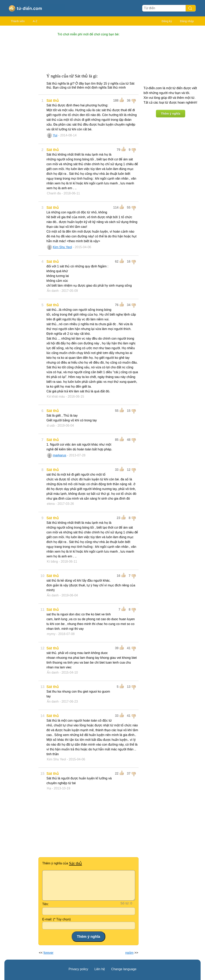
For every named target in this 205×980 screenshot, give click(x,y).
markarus (60, 455)
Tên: (45, 904)
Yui (55, 135)
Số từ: (125, 903)
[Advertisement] (20, 88)
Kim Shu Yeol (62, 247)
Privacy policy (78, 969)
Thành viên (18, 21)
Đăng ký (167, 21)
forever (48, 953)
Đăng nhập (187, 21)
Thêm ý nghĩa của (62, 863)
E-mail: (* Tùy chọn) (56, 919)
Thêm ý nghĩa (171, 113)
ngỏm (129, 953)
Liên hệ (100, 969)
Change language (124, 969)
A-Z (35, 21)
